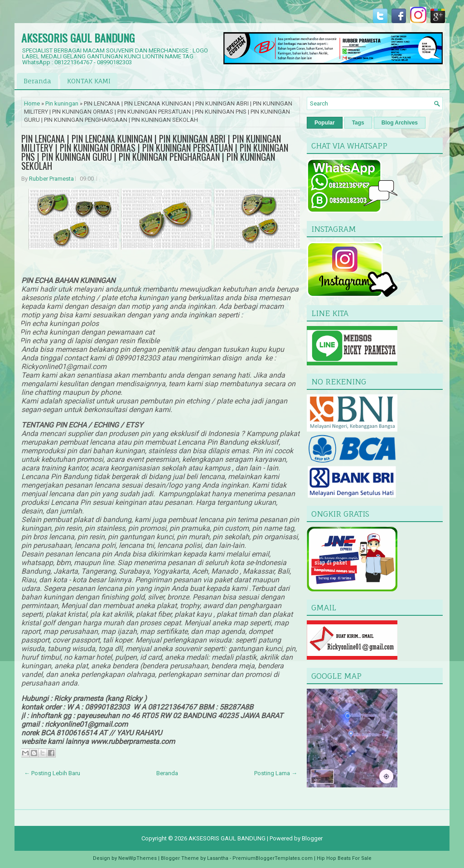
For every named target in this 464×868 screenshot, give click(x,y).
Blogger (312, 838)
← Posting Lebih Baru (52, 773)
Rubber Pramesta (51, 179)
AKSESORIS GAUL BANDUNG (78, 38)
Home (32, 103)
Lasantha (218, 858)
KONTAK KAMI (89, 81)
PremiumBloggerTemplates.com (273, 858)
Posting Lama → (276, 773)
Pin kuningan (62, 103)
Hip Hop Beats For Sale (344, 858)
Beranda (37, 81)
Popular (325, 123)
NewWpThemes (138, 858)
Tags (358, 123)
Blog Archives (400, 123)
